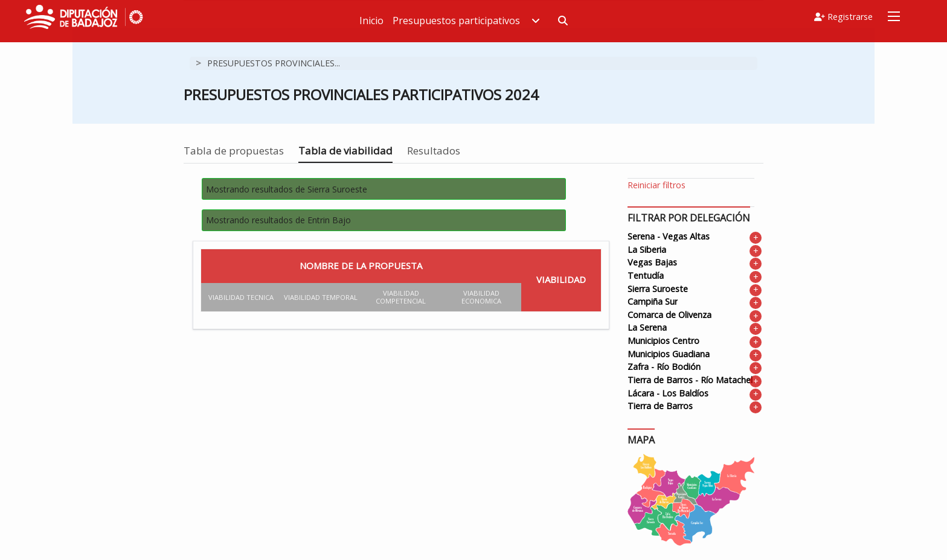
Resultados (434, 151)
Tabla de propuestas (234, 151)
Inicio (386, 21)
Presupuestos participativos (481, 21)
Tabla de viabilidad (345, 151)
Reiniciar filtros (656, 185)
